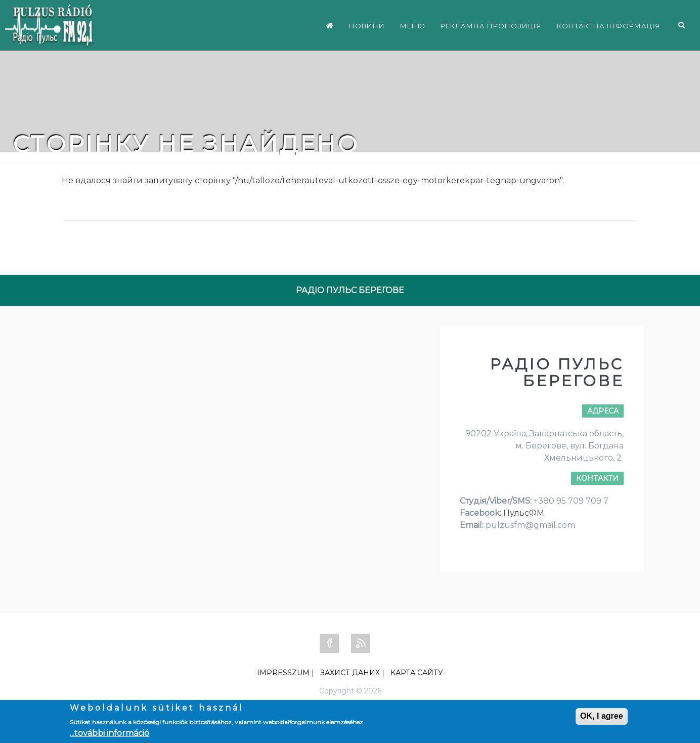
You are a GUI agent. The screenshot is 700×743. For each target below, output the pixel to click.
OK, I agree (601, 716)
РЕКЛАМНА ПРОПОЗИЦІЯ (491, 26)
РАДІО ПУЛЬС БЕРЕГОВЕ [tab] (350, 290)
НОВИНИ (367, 26)
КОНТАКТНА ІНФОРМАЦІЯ (609, 26)
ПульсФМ (524, 513)
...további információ (110, 733)
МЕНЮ (413, 26)
